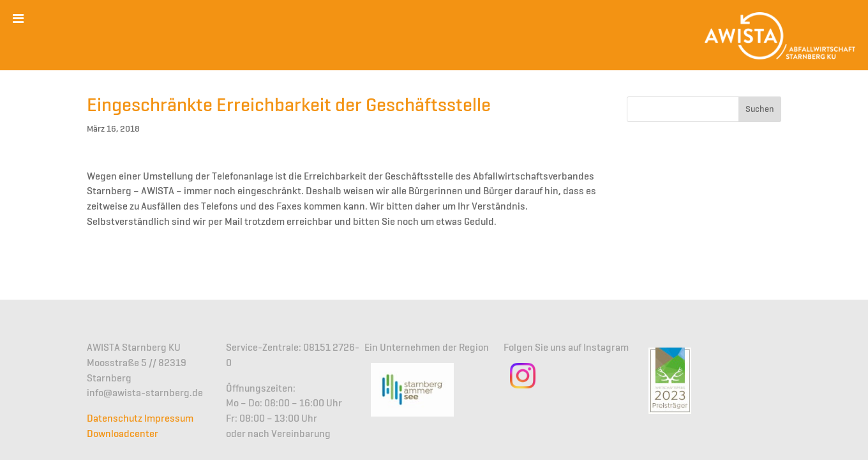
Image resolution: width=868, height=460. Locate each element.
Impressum (169, 419)
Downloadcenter (123, 434)
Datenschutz (115, 419)
